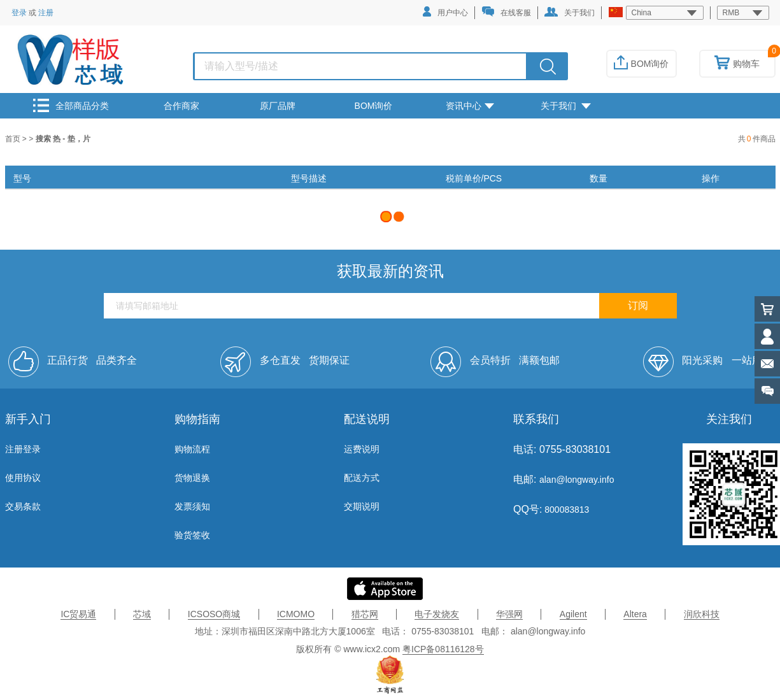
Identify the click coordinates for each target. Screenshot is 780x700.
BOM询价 (642, 64)
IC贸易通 (78, 614)
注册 (46, 13)
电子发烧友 (437, 614)
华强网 (509, 614)
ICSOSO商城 (214, 614)
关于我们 (570, 12)
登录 (19, 13)
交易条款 (23, 506)
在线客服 (506, 12)
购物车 (737, 64)
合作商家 (181, 106)
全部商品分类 (71, 105)
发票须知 (192, 506)
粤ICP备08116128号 (443, 649)
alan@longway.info (577, 480)
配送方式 (362, 478)
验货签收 (192, 535)
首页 (14, 139)
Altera (635, 614)
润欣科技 (702, 614)
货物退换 (192, 478)
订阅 (638, 305)
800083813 (565, 510)
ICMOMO (296, 614)
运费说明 (362, 449)
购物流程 (192, 449)
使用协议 (23, 478)
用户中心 (445, 12)
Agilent (573, 614)
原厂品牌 (278, 106)
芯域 (142, 614)
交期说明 (362, 506)
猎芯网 (365, 614)
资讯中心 (470, 106)
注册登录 (23, 449)
